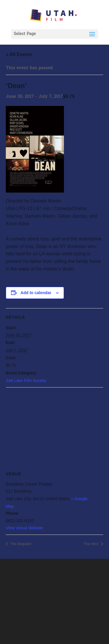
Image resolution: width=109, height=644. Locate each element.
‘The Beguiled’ (20, 544)
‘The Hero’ (92, 544)
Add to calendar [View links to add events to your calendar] (36, 293)
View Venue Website (24, 528)
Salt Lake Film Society (26, 381)
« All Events (19, 54)
